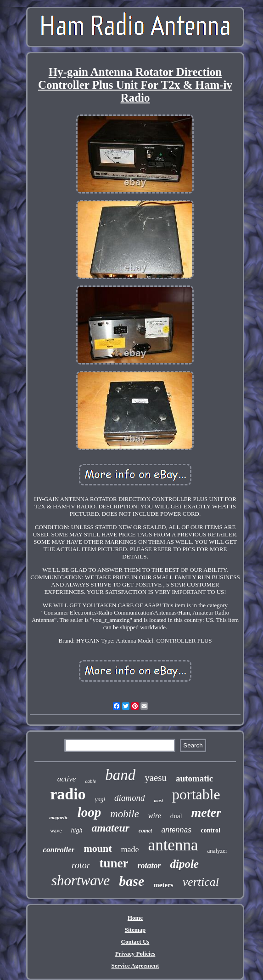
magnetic (59, 817)
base (131, 881)
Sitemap (135, 930)
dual (176, 816)
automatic (194, 778)
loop (90, 812)
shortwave (81, 880)
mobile (125, 814)
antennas (176, 830)
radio (68, 794)
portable (196, 794)
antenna (173, 845)
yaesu (156, 778)
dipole (184, 864)
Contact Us (135, 942)
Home (135, 918)
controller (59, 850)
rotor (81, 865)
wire (155, 816)
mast (159, 801)
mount (98, 848)
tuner (114, 863)
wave (56, 831)
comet (145, 831)
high (77, 830)
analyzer (217, 851)
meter (206, 812)
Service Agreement (135, 966)
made (130, 849)
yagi (100, 799)
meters (163, 885)
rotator (149, 866)
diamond (130, 798)
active (67, 779)
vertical (201, 882)
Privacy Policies (135, 954)
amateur (110, 828)
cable (90, 781)
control (210, 830)
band (120, 775)
